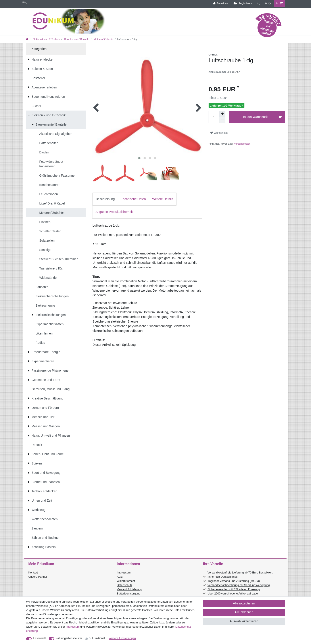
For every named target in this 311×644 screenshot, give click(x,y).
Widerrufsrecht (126, 581)
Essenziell (39, 638)
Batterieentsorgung (129, 594)
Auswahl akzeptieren (244, 621)
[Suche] (258, 3)
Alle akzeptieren (244, 603)
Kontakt (33, 573)
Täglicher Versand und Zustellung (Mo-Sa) (234, 581)
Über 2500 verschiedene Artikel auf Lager (233, 594)
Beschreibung (105, 199)
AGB (120, 577)
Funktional (98, 638)
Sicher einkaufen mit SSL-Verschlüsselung (234, 589)
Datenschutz (125, 585)
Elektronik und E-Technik (46, 39)
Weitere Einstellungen (122, 638)
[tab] (105, 199)
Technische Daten (133, 199)
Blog (25, 2)
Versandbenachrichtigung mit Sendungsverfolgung (239, 585)
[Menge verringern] (222, 120)
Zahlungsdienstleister (69, 638)
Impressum (124, 573)
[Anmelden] (220, 3)
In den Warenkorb (262, 117)
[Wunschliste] (268, 3)
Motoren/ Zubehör (103, 39)
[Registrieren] (242, 3)
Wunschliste (219, 133)
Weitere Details (163, 199)
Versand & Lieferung (129, 589)
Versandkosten (242, 144)
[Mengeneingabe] (214, 117)
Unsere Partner (38, 577)
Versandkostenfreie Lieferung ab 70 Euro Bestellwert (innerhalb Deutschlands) (240, 575)
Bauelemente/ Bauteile (76, 39)
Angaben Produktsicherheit (114, 212)
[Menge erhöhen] (222, 114)
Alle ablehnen (244, 612)
